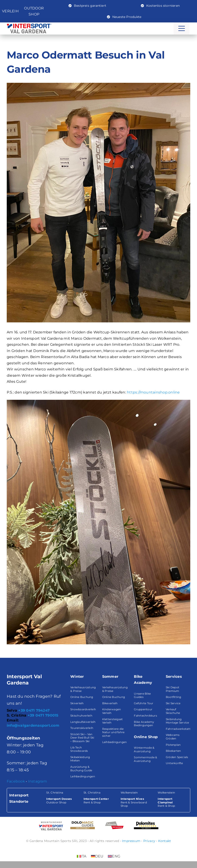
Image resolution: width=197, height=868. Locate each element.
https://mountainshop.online (153, 392)
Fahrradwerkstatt (178, 729)
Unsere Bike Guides (142, 695)
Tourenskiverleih (82, 728)
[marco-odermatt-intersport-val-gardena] (98, 203)
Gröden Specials (177, 757)
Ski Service (173, 703)
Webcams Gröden (173, 737)
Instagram (38, 781)
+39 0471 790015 (43, 715)
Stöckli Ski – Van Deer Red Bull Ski (82, 736)
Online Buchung (82, 697)
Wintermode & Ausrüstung (144, 749)
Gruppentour (143, 709)
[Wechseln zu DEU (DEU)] (97, 856)
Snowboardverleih (83, 709)
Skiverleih (77, 703)
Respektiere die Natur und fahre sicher (113, 732)
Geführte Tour (144, 703)
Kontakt (165, 841)
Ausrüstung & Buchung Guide (81, 769)
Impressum (131, 841)
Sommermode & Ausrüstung (145, 759)
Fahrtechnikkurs (145, 716)
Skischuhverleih (81, 716)
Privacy (149, 841)
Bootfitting (174, 697)
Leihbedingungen (83, 776)
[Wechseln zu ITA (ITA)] (82, 856)
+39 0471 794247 (34, 710)
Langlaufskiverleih (83, 722)
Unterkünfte (174, 763)
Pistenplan (173, 745)
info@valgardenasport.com (33, 725)
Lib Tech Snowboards (79, 749)
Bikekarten (173, 751)
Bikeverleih (110, 703)
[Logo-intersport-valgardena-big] (29, 25)
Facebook (16, 781)
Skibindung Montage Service (177, 721)
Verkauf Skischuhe (173, 711)
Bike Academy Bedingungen (144, 724)
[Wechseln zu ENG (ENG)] (114, 856)
